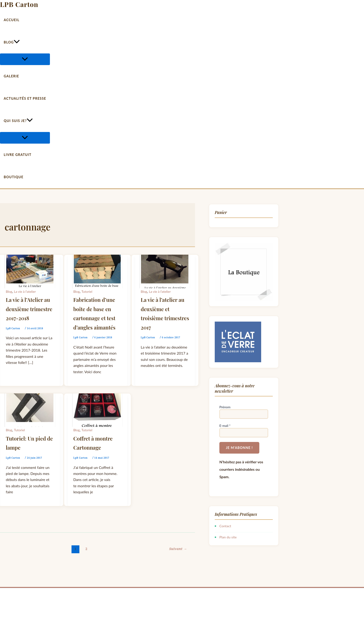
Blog (12, 42)
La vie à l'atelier (25, 291)
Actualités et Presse (25, 98)
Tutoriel (87, 291)
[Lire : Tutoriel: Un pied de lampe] (30, 396)
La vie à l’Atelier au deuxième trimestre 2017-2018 (29, 309)
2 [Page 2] (86, 549)
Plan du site (228, 537)
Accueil (12, 20)
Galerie (11, 76)
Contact (225, 526)
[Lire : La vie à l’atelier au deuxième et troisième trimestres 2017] (165, 258)
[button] (17, 42)
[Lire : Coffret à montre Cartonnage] (98, 396)
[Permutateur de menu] (25, 59)
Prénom (225, 407)
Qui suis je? (18, 121)
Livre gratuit (18, 155)
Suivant (178, 549)
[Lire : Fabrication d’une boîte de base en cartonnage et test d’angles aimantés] (98, 258)
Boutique (14, 177)
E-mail (225, 426)
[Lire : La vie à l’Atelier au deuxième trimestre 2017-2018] (30, 258)
